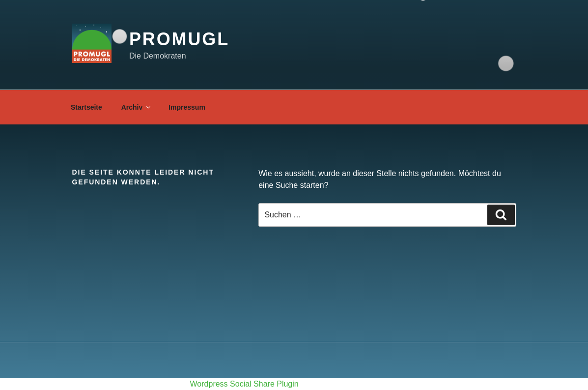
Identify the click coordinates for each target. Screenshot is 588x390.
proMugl (179, 39)
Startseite (86, 107)
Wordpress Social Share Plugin (246, 384)
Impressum (187, 107)
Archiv (137, 107)
